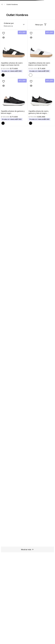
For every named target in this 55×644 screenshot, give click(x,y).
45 (2, 4)
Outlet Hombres (12, 4)
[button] (4, 37)
